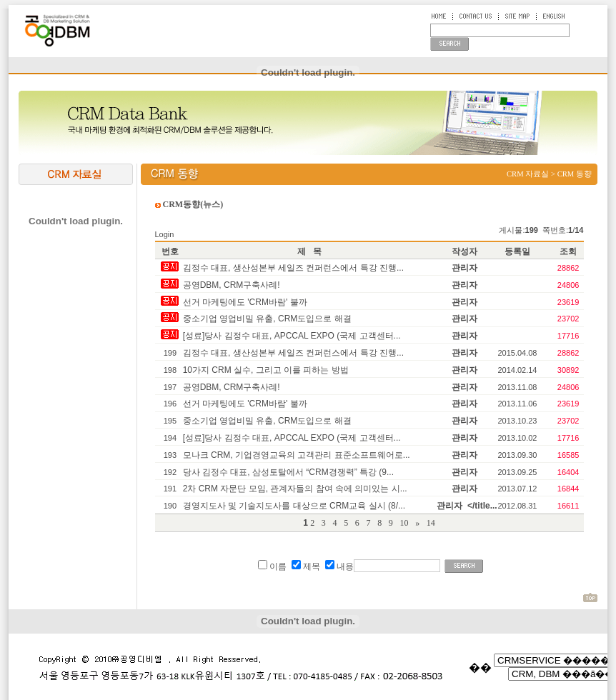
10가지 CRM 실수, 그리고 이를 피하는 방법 (266, 370)
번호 (170, 251)
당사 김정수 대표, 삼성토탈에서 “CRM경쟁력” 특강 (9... (288, 472)
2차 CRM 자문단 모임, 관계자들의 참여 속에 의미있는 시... (295, 489)
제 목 (309, 251)
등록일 (517, 251)
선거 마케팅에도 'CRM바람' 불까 (245, 302)
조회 (568, 251)
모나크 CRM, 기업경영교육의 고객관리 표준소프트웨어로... (297, 455)
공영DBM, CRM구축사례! (232, 285)
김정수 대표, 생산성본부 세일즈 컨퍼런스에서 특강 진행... (293, 268)
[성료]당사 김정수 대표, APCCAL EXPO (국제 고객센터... (292, 336)
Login (165, 234)
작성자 (465, 251)
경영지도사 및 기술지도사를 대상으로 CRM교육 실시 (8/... (294, 506)
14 (431, 523)
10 (406, 523)
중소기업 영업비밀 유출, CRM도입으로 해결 (267, 319)
